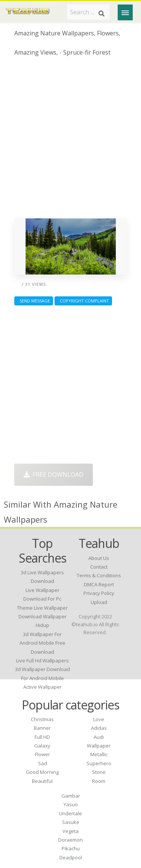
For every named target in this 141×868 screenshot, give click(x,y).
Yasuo (71, 804)
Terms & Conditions (99, 575)
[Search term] (88, 12)
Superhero (99, 763)
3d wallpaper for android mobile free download (42, 643)
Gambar (71, 796)
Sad (42, 763)
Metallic (99, 754)
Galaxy (42, 746)
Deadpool (71, 857)
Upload (99, 602)
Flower (42, 754)
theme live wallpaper (42, 608)
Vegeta (70, 831)
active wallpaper (42, 687)
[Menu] (125, 12)
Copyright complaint (83, 301)
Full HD (42, 737)
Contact (99, 567)
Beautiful (42, 781)
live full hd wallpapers (42, 661)
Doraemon (70, 840)
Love (99, 719)
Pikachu (71, 848)
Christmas (42, 719)
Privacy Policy (99, 593)
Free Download (54, 474)
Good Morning (42, 772)
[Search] (102, 14)
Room (99, 781)
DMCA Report (99, 584)
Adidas (99, 728)
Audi (99, 737)
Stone (99, 772)
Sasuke (71, 822)
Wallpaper (99, 746)
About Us (99, 558)
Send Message (34, 301)
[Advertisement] (70, 140)
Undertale (70, 813)
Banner (42, 728)
